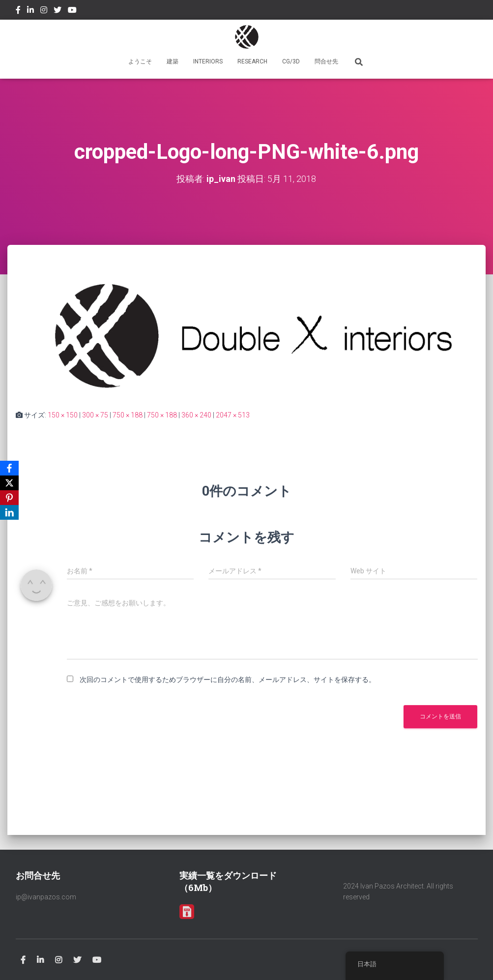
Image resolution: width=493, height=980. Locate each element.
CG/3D (291, 61)
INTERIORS (208, 61)
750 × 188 (128, 415)
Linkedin (30, 11)
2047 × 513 (233, 415)
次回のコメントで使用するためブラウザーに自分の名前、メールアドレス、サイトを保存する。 (228, 680)
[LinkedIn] (9, 512)
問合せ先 (326, 61)
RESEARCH (252, 61)
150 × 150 (63, 415)
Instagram (44, 11)
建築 (173, 61)
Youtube (72, 11)
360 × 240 (196, 415)
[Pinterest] (9, 498)
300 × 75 (95, 415)
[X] (9, 483)
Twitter (58, 11)
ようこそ (140, 61)
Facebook (18, 11)
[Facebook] (9, 468)
